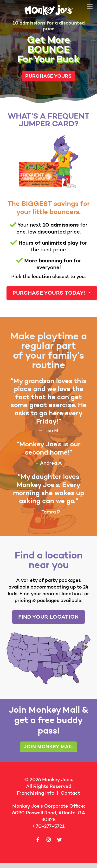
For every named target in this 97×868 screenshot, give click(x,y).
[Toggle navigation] (90, 6)
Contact (70, 793)
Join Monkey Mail (48, 746)
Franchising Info (36, 793)
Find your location (48, 617)
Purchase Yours (48, 76)
